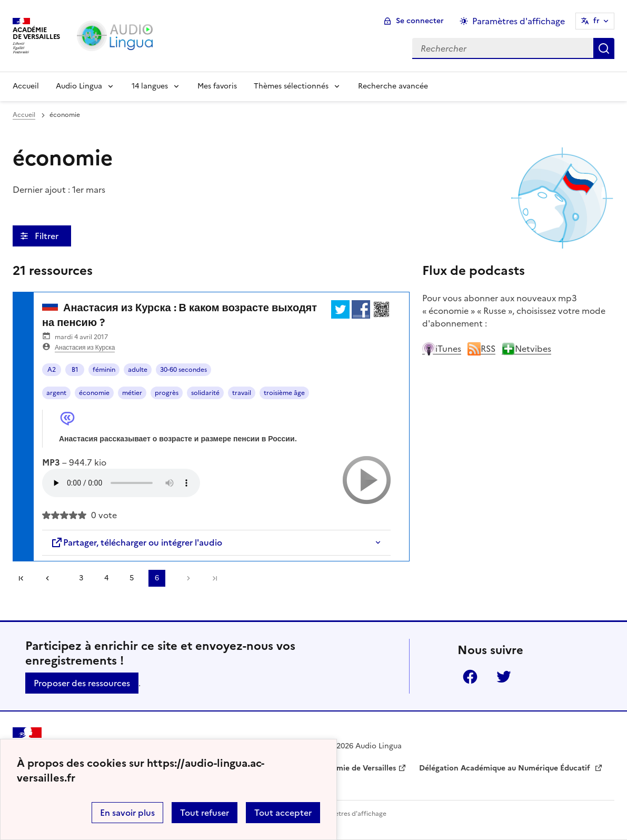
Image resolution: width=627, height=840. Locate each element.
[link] (51, 578)
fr (596, 21)
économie (94, 393)
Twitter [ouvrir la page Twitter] (504, 677)
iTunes (442, 349)
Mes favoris (217, 86)
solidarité (205, 393)
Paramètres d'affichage (351, 814)
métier (132, 393)
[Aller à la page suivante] (186, 578)
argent (56, 393)
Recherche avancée (393, 86)
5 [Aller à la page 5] (132, 578)
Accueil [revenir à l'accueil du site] (24, 115)
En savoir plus (127, 813)
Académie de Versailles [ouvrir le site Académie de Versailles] (355, 768)
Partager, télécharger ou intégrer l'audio (136, 542)
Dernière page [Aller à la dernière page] (215, 578)
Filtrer (48, 236)
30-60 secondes (183, 370)
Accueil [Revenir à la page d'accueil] (26, 86)
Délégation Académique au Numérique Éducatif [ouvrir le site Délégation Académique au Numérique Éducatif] (506, 768)
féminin (104, 370)
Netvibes (526, 349)
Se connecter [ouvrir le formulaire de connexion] (420, 21)
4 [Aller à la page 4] (106, 578)
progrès (167, 393)
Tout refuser (205, 813)
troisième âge (284, 393)
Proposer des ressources (82, 683)
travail (242, 393)
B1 (75, 370)
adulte (138, 370)
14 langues (150, 86)
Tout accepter (283, 813)
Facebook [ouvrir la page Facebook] (470, 677)
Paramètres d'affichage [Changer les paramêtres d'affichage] (519, 21)
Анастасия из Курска (85, 348)
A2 (52, 370)
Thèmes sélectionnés (291, 86)
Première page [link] (21, 578)
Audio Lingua (79, 86)
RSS (481, 349)
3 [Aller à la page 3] (81, 578)
